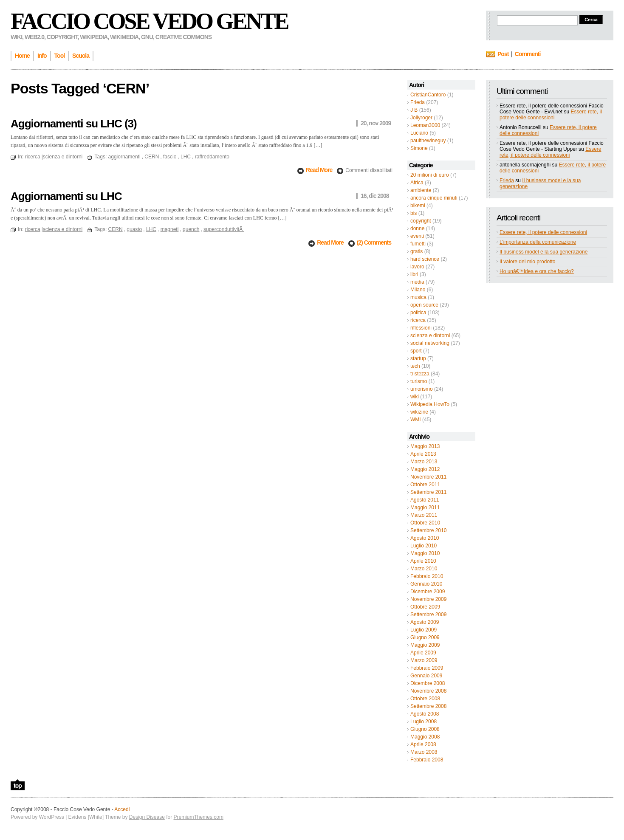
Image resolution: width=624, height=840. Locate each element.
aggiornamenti (124, 157)
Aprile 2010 (423, 561)
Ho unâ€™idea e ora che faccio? (537, 271)
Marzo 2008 (424, 752)
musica (418, 297)
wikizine (419, 412)
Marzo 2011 (424, 515)
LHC (186, 157)
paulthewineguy (428, 141)
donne (417, 228)
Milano (418, 290)
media (417, 282)
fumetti (418, 244)
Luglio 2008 (424, 722)
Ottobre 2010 (425, 523)
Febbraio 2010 (427, 576)
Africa (417, 183)
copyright (421, 221)
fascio (170, 157)
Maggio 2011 (425, 507)
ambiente (421, 190)
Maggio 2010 (425, 553)
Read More (320, 170)
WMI (416, 420)
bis (414, 213)
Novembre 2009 (428, 599)
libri (414, 274)
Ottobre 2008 (425, 699)
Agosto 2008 (425, 714)
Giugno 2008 (425, 729)
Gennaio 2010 (426, 584)
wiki (415, 397)
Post (503, 54)
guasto (134, 229)
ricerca (418, 320)
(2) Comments (374, 242)
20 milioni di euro (430, 175)
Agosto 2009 (425, 622)
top (18, 786)
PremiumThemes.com (199, 817)
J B (414, 110)
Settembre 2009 (428, 614)
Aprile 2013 (423, 454)
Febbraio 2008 (427, 760)
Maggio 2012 (425, 469)
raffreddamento (212, 157)
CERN (152, 157)
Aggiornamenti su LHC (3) (74, 124)
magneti (170, 229)
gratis (416, 251)
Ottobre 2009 (425, 607)
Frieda (418, 102)
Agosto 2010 (425, 538)
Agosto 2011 (425, 500)
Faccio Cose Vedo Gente (149, 21)
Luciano (419, 133)
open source (424, 305)
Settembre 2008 (428, 706)
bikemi (418, 206)
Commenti (528, 54)
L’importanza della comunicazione (538, 242)
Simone (419, 148)
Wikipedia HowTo (430, 404)
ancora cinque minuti (434, 198)
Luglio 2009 (424, 630)
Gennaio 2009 (426, 676)
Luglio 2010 (424, 546)
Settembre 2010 (428, 530)
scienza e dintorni (430, 335)
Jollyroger (421, 118)
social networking (430, 343)
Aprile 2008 (423, 744)
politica (418, 313)
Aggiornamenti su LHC (66, 196)
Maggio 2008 (425, 737)
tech (415, 366)
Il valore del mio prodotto (527, 262)
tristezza (420, 374)
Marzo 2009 (424, 660)
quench (191, 229)
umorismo (422, 389)
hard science (425, 259)
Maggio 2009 (425, 645)
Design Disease (147, 817)
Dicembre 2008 (428, 683)
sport (416, 351)
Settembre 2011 (428, 492)
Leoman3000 (425, 125)
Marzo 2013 (424, 462)
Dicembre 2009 (428, 592)
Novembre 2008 (428, 691)
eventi (417, 236)
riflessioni (421, 328)
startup (418, 358)
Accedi (122, 809)
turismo (419, 381)
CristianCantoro (428, 95)
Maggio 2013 (425, 446)
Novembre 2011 (428, 477)
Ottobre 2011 (425, 485)
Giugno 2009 (425, 637)
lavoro (417, 267)
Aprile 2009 (423, 653)
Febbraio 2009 (427, 668)
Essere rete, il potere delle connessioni (551, 115)
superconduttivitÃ (224, 229)
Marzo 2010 (424, 569)
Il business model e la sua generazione (544, 252)
